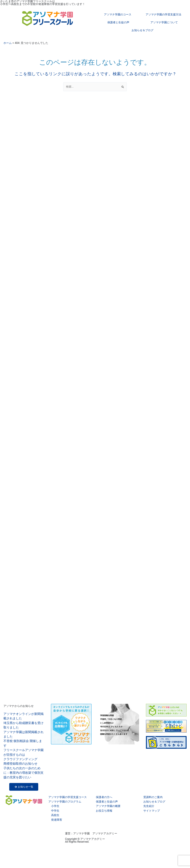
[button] (102, 724)
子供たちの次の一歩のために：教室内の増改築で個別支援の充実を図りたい (23, 773)
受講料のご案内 (153, 797)
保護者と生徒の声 (118, 22)
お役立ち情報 (104, 811)
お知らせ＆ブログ (142, 30)
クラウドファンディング (20, 759)
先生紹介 (149, 806)
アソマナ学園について (164, 22)
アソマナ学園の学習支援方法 (163, 14)
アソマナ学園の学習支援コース (68, 797)
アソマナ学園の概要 (108, 806)
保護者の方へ (104, 797)
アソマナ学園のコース (118, 14)
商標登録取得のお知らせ (20, 764)
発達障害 (57, 820)
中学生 (55, 811)
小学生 (55, 806)
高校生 (55, 815)
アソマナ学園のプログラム (65, 802)
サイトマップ (152, 811)
